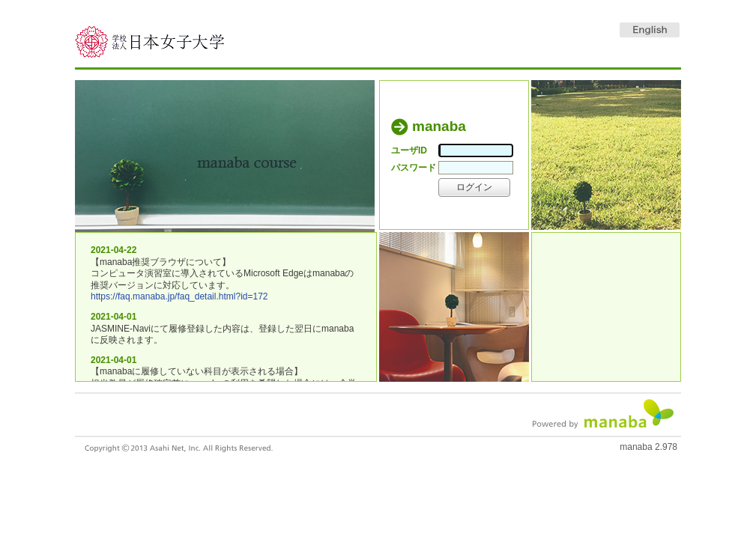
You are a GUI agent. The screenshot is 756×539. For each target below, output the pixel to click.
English (650, 30)
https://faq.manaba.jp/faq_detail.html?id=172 (179, 296)
